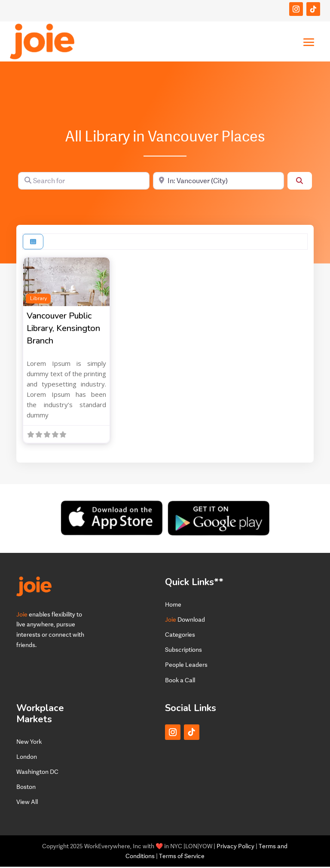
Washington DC (37, 773)
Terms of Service (182, 857)
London (27, 758)
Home (173, 606)
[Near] (218, 182)
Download (185, 621)
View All (27, 803)
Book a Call (180, 681)
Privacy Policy (235, 847)
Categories (180, 636)
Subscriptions (183, 651)
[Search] (299, 182)
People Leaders (186, 666)
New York (29, 743)
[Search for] (84, 182)
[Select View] (33, 243)
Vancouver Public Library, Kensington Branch (63, 330)
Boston (26, 788)
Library (38, 299)
